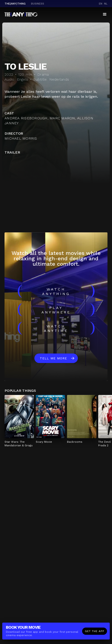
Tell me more (53, 358)
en (101, 4)
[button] (105, 14)
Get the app (95, 631)
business (38, 4)
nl (106, 4)
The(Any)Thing (15, 4)
